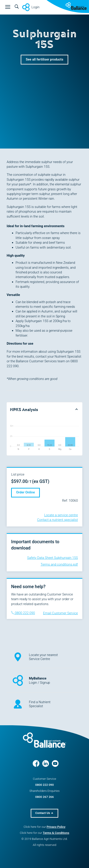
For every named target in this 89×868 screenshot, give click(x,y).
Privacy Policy (56, 827)
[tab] (44, 410)
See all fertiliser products (45, 59)
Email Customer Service (60, 613)
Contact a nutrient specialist (58, 520)
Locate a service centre (61, 515)
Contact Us (44, 813)
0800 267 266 (44, 797)
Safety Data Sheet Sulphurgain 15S (53, 558)
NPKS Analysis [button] (24, 410)
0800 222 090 (23, 613)
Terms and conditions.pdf (59, 564)
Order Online (26, 492)
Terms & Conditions (56, 833)
